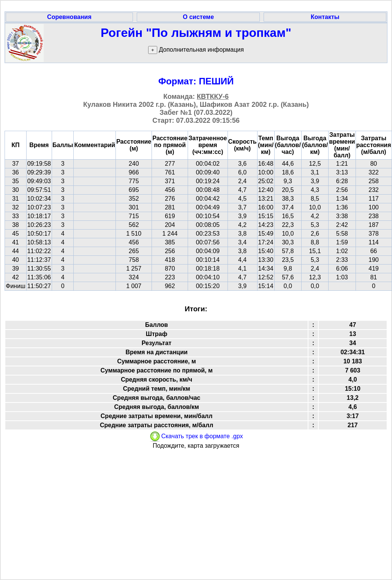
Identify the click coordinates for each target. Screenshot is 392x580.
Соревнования (69, 17)
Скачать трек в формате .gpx (196, 436)
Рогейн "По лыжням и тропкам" (196, 33)
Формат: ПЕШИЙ (196, 81)
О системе (198, 17)
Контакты (325, 17)
